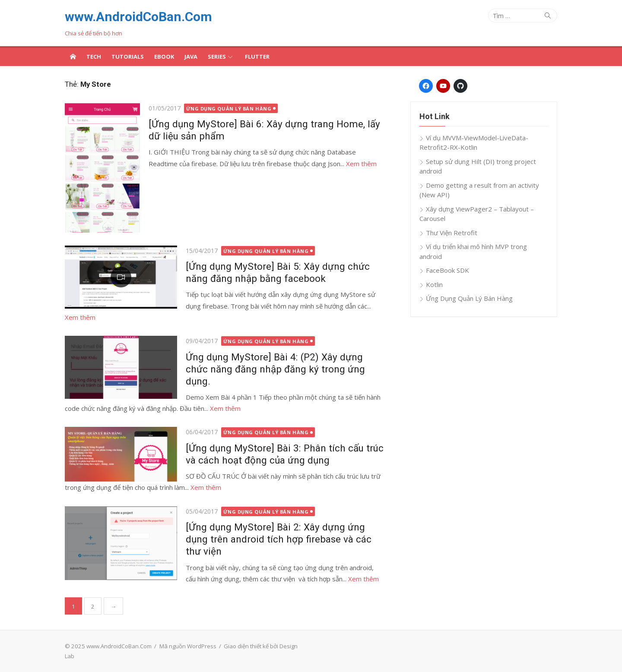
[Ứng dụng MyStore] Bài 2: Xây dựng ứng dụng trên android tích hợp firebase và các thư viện (279, 539)
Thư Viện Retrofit (452, 233)
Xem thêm (361, 164)
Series (217, 57)
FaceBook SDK (447, 270)
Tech (94, 57)
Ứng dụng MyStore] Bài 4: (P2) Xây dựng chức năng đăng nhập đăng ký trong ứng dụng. (275, 369)
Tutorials (128, 57)
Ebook (164, 57)
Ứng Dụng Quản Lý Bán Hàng (229, 109)
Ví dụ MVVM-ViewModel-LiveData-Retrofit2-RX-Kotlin (474, 143)
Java (191, 57)
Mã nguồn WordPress (188, 646)
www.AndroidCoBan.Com (138, 17)
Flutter (257, 57)
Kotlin (434, 284)
